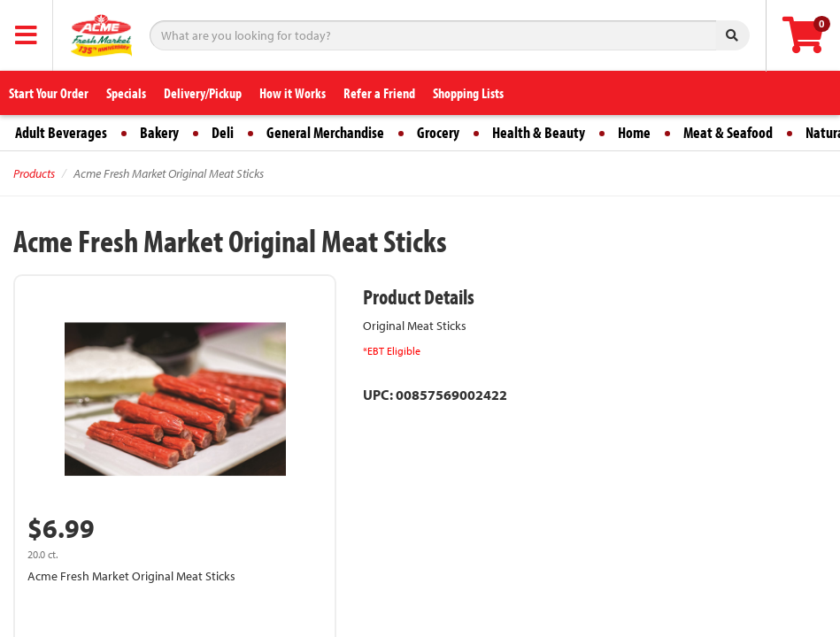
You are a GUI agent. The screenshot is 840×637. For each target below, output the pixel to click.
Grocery (438, 132)
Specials (126, 93)
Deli (223, 132)
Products (34, 173)
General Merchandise (325, 132)
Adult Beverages (61, 132)
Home (634, 132)
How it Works (293, 93)
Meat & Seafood (728, 132)
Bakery (159, 132)
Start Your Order (49, 93)
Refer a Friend (379, 93)
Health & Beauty (539, 132)
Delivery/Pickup (203, 93)
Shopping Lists (468, 93)
